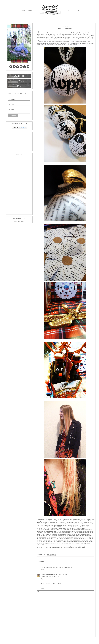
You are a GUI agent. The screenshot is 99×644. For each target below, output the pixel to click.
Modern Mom (81, 528)
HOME (23, 10)
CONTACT (78, 10)
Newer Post (39, 633)
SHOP (70, 10)
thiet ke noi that (45, 584)
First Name (11, 105)
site (50, 542)
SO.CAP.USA (52, 531)
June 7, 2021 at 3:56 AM (55, 584)
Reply (42, 569)
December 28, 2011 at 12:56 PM (61, 575)
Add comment (41, 592)
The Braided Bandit (46, 575)
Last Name (11, 110)
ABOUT (30, 10)
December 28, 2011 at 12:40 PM (55, 565)
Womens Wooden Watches (19, 222)
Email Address (18, 100)
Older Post (91, 633)
